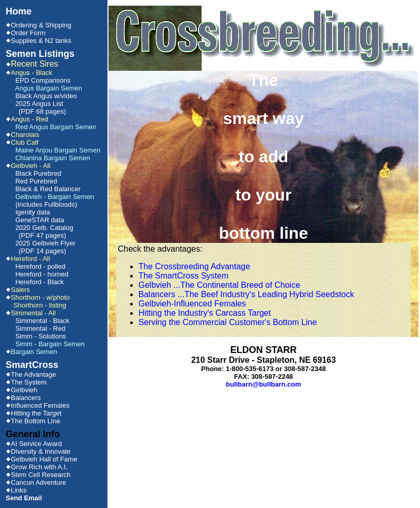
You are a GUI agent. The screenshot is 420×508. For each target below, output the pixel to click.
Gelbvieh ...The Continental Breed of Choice (219, 285)
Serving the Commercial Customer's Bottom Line (228, 322)
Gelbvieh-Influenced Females (192, 304)
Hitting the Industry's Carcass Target (205, 313)
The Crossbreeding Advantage (194, 266)
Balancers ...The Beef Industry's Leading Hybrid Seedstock (246, 294)
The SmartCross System (183, 276)
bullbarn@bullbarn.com (263, 384)
